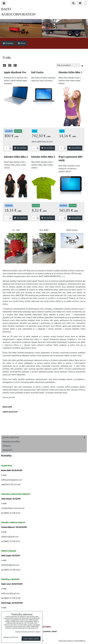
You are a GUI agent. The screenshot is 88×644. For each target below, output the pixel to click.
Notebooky (7, 450)
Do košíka (20, 148)
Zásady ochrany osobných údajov (28, 632)
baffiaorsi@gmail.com (10, 537)
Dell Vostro (37, 72)
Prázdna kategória (11, 442)
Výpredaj (6, 446)
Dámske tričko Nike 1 (70, 72)
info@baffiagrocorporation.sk (13, 508)
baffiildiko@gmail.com (10, 565)
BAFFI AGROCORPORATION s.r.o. (18, 14)
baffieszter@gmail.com (10, 593)
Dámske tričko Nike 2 (16, 157)
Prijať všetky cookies (31, 639)
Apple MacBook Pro (15, 72)
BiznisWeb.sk (80, 641)
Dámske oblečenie (44, 437)
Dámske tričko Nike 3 (43, 157)
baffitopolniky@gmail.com (12, 480)
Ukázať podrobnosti (11, 637)
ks (8, 148)
